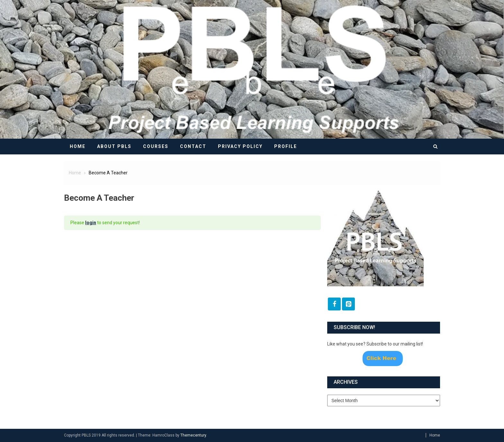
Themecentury (193, 435)
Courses (156, 146)
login (91, 223)
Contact (193, 146)
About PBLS (114, 146)
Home (78, 146)
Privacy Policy (240, 146)
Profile (286, 146)
